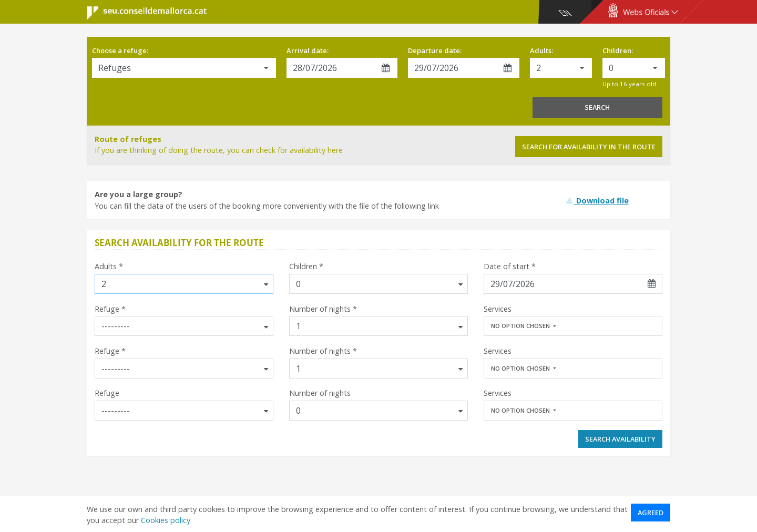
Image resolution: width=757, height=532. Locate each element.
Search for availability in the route (589, 147)
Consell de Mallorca (140, 13)
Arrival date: (308, 50)
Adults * (109, 266)
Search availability (620, 439)
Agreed (651, 513)
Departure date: (435, 50)
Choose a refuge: (120, 50)
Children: (618, 50)
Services (498, 309)
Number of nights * (323, 309)
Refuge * (110, 309)
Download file (597, 201)
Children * (306, 266)
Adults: (541, 50)
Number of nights (320, 393)
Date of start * (510, 266)
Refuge (107, 393)
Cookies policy (166, 520)
